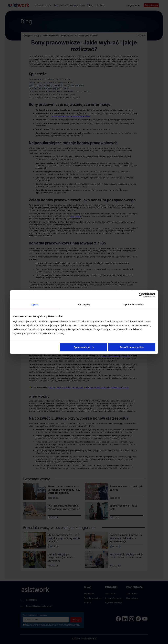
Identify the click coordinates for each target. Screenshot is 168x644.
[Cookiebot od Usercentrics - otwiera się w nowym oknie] (141, 295)
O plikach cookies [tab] (133, 304)
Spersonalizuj (84, 347)
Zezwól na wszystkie (132, 347)
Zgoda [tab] (35, 304)
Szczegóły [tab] (84, 304)
